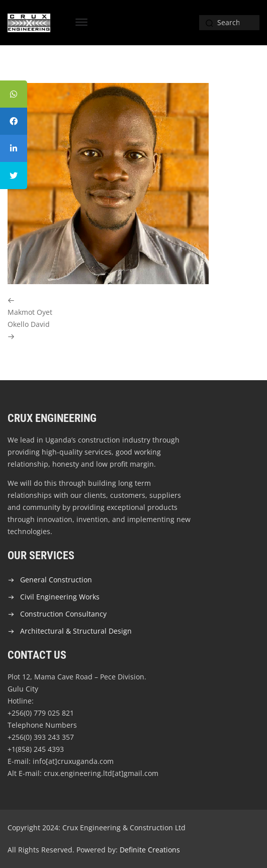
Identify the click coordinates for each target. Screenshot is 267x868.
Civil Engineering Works (60, 597)
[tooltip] (14, 94)
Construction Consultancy (63, 614)
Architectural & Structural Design (76, 631)
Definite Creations (150, 850)
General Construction (56, 580)
